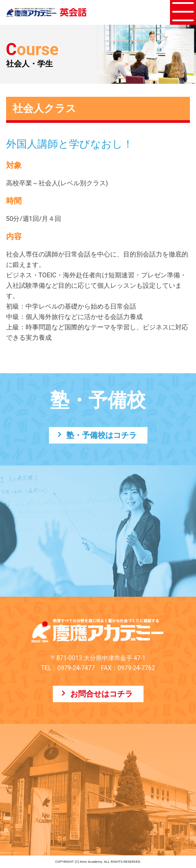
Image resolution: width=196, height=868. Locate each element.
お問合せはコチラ (101, 694)
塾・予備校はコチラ (101, 435)
